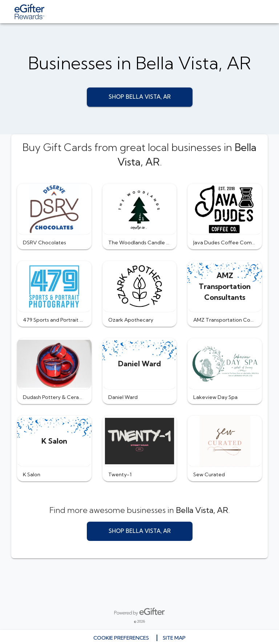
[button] (54, 217)
